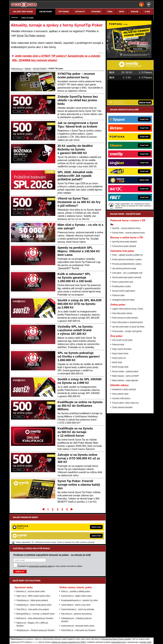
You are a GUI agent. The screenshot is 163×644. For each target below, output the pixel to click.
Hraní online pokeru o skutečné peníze (128, 357)
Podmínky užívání (53, 639)
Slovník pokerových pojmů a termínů (127, 312)
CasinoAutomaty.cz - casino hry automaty (78, 578)
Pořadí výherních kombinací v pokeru (127, 294)
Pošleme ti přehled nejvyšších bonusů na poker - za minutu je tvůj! (52, 524)
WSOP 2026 (117, 397)
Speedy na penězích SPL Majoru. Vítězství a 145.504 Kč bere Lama (79, 251)
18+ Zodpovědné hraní (105, 639)
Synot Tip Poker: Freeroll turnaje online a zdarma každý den (79, 485)
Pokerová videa (118, 330)
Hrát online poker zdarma (122, 348)
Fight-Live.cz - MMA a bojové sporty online (33, 565)
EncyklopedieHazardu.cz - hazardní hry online (79, 569)
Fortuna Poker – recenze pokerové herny (128, 268)
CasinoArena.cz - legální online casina (76, 565)
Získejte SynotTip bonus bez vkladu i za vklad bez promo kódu (78, 100)
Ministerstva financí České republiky (117, 608)
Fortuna (15, 18)
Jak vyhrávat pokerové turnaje (124, 303)
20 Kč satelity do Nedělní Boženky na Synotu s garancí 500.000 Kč (75, 149)
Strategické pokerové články (123, 335)
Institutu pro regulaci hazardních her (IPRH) (69, 611)
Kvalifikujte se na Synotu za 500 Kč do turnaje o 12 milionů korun (75, 432)
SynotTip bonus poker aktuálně (125, 277)
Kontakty (21, 639)
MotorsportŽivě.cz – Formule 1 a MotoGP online (35, 583)
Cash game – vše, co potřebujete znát (127, 308)
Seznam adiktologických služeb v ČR (67, 633)
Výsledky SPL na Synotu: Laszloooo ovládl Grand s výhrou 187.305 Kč (75, 330)
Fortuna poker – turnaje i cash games (127, 366)
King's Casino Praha (120, 388)
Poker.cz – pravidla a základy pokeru (76, 560)
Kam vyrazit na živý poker (122, 375)
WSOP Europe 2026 (120, 402)
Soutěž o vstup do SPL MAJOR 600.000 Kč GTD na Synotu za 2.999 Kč (79, 304)
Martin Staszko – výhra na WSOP (126, 411)
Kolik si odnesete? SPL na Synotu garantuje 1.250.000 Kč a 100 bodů (75, 278)
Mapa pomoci (88, 633)
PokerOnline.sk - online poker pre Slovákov (78, 599)
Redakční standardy (35, 639)
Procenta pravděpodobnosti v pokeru (127, 299)
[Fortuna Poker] (129, 92)
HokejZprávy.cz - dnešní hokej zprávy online (34, 574)
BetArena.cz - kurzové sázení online (31, 560)
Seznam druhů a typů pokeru (124, 326)
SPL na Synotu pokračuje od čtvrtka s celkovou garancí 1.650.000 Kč (79, 356)
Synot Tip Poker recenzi (31, 36)
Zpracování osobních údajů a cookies (78, 639)
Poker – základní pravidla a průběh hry (128, 290)
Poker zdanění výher (120, 429)
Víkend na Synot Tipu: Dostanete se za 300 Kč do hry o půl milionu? (79, 202)
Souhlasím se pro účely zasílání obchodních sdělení (50, 535)
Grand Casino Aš (119, 393)
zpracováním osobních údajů (41, 535)
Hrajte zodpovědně (18, 620)
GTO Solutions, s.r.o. (127, 639)
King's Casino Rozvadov (122, 384)
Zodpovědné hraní (118, 611)
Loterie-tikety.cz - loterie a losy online (76, 574)
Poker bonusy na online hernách (125, 353)
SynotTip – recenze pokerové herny (126, 263)
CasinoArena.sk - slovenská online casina (78, 595)
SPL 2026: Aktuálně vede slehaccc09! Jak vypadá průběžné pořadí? (75, 176)
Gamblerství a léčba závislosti (124, 424)
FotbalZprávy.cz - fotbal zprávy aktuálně (32, 569)
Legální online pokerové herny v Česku (128, 344)
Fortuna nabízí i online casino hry (125, 438)
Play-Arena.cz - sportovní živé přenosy (76, 583)
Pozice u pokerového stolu (123, 317)
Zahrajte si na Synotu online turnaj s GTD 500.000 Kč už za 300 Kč (79, 458)
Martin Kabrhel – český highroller (125, 415)
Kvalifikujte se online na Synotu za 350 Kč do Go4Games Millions (80, 406)
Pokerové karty (118, 379)
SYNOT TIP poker (27, 18)
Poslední (72, 509)
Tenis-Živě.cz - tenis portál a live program (33, 578)
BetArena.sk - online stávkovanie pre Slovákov (35, 587)
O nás (12, 639)
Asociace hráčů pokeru (121, 433)
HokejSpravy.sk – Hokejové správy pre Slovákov (36, 599)
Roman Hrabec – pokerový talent (125, 406)
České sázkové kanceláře (122, 442)
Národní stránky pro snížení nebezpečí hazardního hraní (117, 633)
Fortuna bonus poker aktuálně (124, 281)
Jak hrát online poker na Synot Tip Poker (128, 362)
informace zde (62, 624)
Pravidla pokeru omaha (121, 321)
